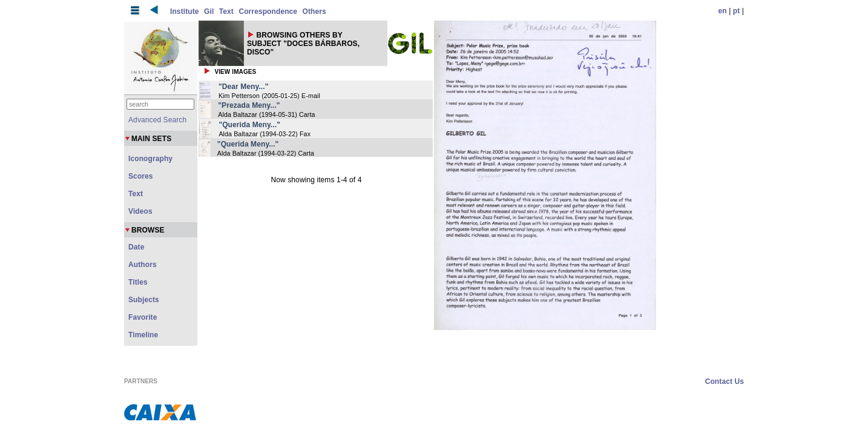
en (723, 11)
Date (136, 247)
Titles (138, 282)
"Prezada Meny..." (249, 105)
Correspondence (268, 12)
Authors (143, 265)
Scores (141, 176)
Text (226, 12)
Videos (140, 211)
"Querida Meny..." (249, 125)
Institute (185, 12)
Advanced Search (157, 120)
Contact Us (725, 381)
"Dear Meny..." (244, 87)
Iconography (150, 159)
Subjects (144, 300)
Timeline (143, 335)
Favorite (143, 317)
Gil (209, 12)
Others (314, 12)
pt (737, 11)
